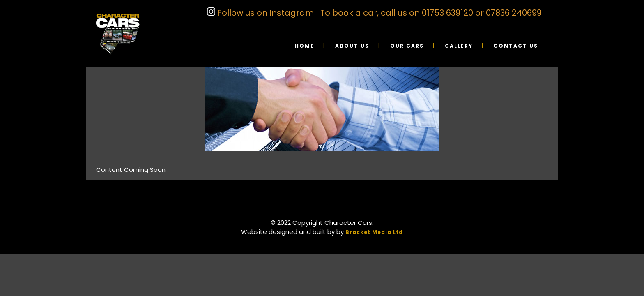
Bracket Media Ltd (374, 232)
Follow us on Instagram (264, 13)
